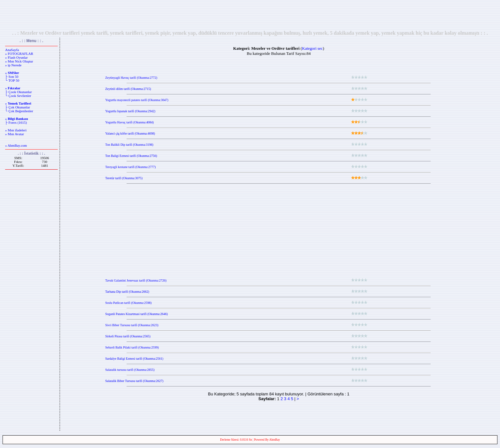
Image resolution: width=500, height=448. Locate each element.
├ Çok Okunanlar (18, 107)
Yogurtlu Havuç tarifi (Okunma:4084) (129, 122)
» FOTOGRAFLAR (19, 54)
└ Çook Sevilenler (18, 96)
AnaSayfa (12, 50)
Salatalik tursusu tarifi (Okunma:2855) (130, 370)
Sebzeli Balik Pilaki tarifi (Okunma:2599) (132, 347)
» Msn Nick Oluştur (19, 61)
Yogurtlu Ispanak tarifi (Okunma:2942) (130, 111)
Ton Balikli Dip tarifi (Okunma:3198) (129, 145)
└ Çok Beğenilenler (19, 111)
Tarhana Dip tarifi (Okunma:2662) (127, 292)
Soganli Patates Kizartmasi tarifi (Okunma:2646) (136, 314)
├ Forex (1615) (16, 122)
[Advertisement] (250, 15)
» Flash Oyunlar (16, 57)
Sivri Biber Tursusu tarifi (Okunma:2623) (132, 325)
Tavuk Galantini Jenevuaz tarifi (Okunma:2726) (136, 280)
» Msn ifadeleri (16, 130)
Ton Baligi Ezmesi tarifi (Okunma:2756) (131, 156)
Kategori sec (312, 48)
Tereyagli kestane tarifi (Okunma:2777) (130, 167)
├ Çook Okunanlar (18, 92)
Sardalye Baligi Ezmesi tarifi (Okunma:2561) (134, 359)
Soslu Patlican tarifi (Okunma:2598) (128, 303)
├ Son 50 (12, 77)
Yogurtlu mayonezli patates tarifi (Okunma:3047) (137, 100)
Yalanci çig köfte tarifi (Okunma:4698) (130, 133)
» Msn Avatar (15, 134)
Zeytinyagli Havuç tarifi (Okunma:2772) (131, 78)
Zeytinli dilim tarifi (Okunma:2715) (128, 89)
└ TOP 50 (12, 80)
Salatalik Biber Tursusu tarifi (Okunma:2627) (134, 381)
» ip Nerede (13, 65)
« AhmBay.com (16, 145)
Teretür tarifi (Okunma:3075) (124, 178)
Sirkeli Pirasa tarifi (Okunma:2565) (128, 336)
